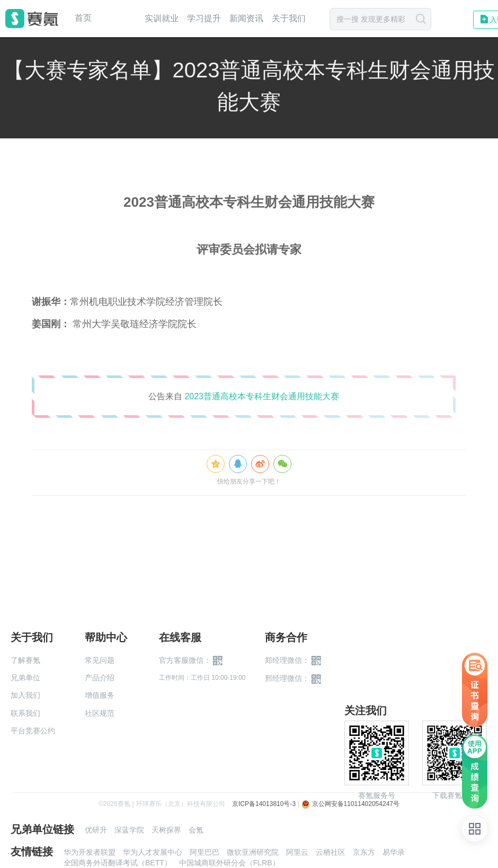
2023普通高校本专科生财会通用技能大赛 (262, 396)
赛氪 (32, 19)
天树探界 (166, 830)
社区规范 (100, 713)
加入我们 (25, 695)
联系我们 (25, 713)
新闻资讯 (246, 18)
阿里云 (297, 852)
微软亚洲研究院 (253, 852)
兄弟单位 (25, 678)
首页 (83, 18)
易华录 (394, 852)
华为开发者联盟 (90, 852)
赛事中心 (118, 19)
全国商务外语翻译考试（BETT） (118, 863)
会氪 (196, 830)
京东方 (364, 852)
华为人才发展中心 (153, 852)
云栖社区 (331, 852)
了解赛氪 (25, 660)
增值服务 (100, 695)
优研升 (96, 830)
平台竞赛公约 (33, 731)
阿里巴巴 (204, 852)
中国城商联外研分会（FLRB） (229, 863)
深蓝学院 (129, 830)
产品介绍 (100, 678)
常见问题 (100, 660)
